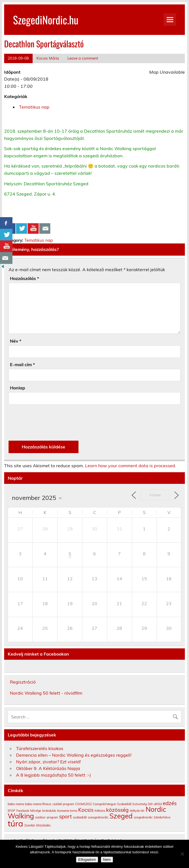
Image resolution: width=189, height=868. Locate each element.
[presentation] (51, 423)
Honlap (18, 388)
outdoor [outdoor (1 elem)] (40, 817)
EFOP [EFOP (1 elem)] (11, 811)
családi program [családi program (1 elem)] (63, 804)
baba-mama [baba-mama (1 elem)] (16, 804)
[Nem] (182, 854)
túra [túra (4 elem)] (15, 823)
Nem (107, 860)
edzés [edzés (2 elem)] (170, 803)
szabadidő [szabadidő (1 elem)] (80, 817)
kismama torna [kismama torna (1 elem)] (67, 811)
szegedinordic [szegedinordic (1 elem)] (143, 817)
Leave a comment (83, 58)
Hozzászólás (24, 278)
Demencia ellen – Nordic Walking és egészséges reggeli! (74, 755)
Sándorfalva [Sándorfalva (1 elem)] (162, 817)
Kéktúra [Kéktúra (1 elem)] (100, 811)
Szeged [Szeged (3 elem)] (121, 816)
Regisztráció (23, 682)
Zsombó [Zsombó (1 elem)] (30, 825)
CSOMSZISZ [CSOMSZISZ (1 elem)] (83, 804)
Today (155, 495)
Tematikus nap (34, 107)
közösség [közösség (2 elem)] (117, 810)
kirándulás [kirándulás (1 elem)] (49, 811)
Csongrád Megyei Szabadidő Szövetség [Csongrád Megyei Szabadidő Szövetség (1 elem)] (120, 804)
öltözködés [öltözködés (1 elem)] (43, 825)
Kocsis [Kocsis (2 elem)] (86, 810)
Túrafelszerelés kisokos (40, 748)
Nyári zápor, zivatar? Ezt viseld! (48, 762)
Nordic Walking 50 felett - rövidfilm (46, 693)
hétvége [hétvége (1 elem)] (36, 811)
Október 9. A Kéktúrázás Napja (48, 768)
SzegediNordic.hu (46, 20)
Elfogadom (87, 860)
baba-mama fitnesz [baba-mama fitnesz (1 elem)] (38, 804)
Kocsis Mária (48, 58)
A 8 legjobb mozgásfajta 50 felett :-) (53, 775)
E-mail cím (22, 364)
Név (16, 341)
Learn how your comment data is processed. (131, 466)
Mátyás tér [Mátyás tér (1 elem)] (137, 811)
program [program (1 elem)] (52, 817)
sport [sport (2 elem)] (65, 816)
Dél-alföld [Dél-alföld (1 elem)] (155, 804)
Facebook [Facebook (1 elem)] (23, 811)
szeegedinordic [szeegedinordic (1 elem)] (98, 817)
